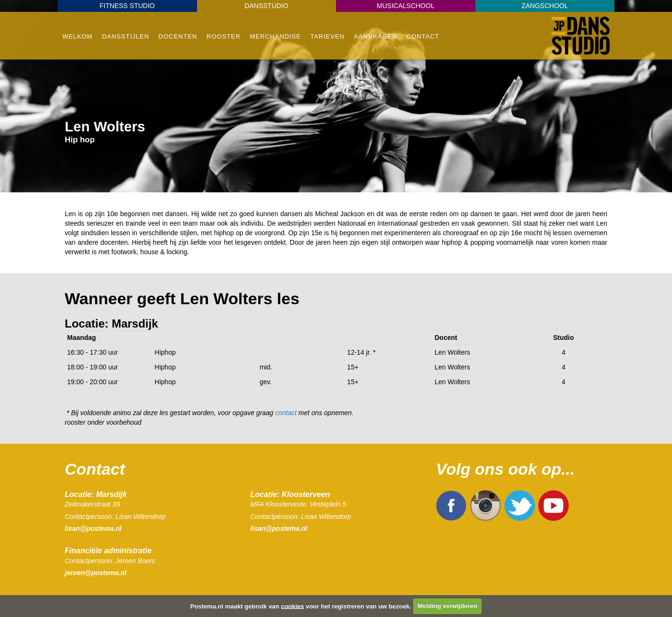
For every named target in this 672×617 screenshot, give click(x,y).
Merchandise (275, 36)
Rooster (223, 36)
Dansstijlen (125, 36)
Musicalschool (406, 6)
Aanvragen (376, 36)
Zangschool (545, 6)
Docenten (178, 36)
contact (286, 413)
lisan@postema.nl (93, 528)
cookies (292, 606)
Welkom (78, 36)
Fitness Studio (127, 6)
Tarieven (327, 36)
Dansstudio (267, 6)
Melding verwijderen (448, 606)
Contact (423, 36)
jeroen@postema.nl (96, 573)
